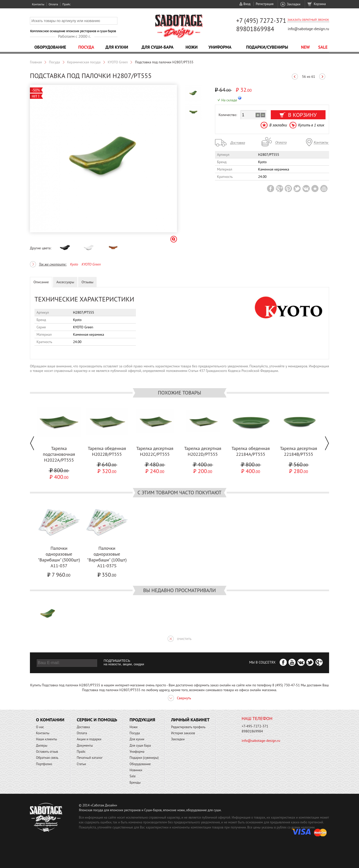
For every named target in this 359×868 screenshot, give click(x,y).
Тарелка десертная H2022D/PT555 (203, 451)
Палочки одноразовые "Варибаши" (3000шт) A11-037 (59, 557)
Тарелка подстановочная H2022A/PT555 (59, 454)
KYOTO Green (118, 62)
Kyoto (74, 264)
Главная (36, 62)
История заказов (183, 733)
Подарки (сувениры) (144, 758)
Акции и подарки (89, 739)
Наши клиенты (47, 739)
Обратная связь (47, 758)
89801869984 (255, 29)
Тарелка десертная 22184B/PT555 (298, 451)
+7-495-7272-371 (255, 726)
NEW (305, 47)
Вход (247, 4)
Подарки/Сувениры (267, 47)
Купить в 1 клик (311, 125)
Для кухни (117, 47)
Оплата (53, 4)
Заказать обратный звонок (308, 20)
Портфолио (44, 764)
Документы (85, 746)
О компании (50, 720)
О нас (40, 727)
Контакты (38, 4)
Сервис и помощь (97, 720)
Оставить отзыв (47, 752)
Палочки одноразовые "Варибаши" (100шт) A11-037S (107, 557)
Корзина (320, 4)
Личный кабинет (190, 720)
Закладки (293, 4)
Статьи (82, 764)
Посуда (86, 47)
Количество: (228, 115)
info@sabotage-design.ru (308, 29)
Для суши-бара (157, 47)
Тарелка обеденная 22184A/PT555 (251, 451)
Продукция (142, 720)
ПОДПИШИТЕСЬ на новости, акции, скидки (124, 663)
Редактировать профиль (188, 727)
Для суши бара (140, 746)
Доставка (83, 727)
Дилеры (42, 746)
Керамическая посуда (84, 62)
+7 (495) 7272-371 (261, 21)
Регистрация (265, 4)
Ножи (192, 47)
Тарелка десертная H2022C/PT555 (155, 451)
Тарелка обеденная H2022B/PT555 (107, 451)
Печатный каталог (90, 758)
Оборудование (50, 47)
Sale (323, 47)
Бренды (135, 782)
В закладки (278, 125)
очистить (184, 639)
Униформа (220, 47)
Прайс (66, 4)
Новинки (136, 770)
